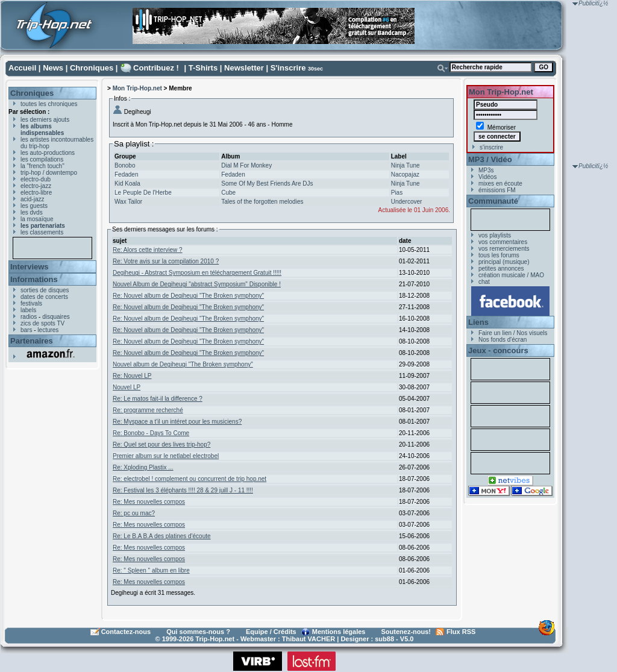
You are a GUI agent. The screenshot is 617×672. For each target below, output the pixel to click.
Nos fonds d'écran (503, 340)
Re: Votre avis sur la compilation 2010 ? (166, 261)
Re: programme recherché (148, 410)
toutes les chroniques (49, 104)
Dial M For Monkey (246, 165)
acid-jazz (32, 199)
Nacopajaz (405, 174)
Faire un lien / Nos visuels (513, 333)
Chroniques (92, 68)
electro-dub (36, 179)
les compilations (42, 159)
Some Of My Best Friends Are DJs (267, 184)
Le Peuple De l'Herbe (143, 193)
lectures (48, 330)
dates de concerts (44, 297)
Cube (228, 193)
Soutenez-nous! (406, 632)
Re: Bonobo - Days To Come (151, 433)
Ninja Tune (406, 165)
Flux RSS (461, 632)
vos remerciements (504, 249)
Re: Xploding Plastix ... (143, 467)
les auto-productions (48, 153)
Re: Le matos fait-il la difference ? (158, 399)
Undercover (407, 202)
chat (484, 282)
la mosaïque (37, 219)
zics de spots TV (42, 323)
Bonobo (125, 165)
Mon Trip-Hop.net (137, 88)
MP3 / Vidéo (490, 159)
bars (26, 330)
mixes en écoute (500, 184)
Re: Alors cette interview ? (148, 250)
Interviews (30, 267)
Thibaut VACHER (308, 639)
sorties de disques (45, 290)
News (53, 68)
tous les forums (499, 255)
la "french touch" (42, 166)
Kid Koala (127, 184)
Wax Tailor (128, 202)
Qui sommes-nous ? (198, 632)
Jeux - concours (498, 350)
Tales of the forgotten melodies (262, 202)
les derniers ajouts (45, 120)
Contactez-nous (126, 632)
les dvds (32, 212)
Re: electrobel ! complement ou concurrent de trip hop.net (189, 479)
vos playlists (495, 235)
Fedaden (126, 174)
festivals (31, 303)
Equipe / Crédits (271, 632)
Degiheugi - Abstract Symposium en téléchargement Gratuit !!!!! (197, 273)
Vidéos (487, 177)
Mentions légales (339, 632)
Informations (34, 279)
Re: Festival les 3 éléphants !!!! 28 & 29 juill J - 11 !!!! (183, 490)
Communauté (493, 201)
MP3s (486, 170)
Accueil (22, 68)
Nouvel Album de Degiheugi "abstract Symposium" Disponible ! (197, 284)
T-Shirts (203, 68)
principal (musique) (504, 262)
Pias (397, 193)
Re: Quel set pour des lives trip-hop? (161, 444)
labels (28, 310)
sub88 (384, 639)
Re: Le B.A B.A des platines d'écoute (162, 536)
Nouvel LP (127, 387)
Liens (478, 322)
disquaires (56, 317)
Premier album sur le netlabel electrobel (166, 456)
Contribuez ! (156, 68)
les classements (42, 232)
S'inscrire (288, 68)
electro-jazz (36, 186)
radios (29, 317)
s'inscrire (491, 147)
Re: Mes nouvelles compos (149, 502)
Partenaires (32, 341)
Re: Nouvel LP (132, 376)
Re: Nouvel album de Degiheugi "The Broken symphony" (188, 296)
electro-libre (36, 193)
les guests (34, 206)
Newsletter (244, 68)
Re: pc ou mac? (134, 513)
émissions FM (497, 190)
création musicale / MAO (511, 275)
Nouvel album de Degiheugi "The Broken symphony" (183, 364)
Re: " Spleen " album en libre (151, 570)
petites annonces (501, 268)
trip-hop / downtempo (49, 173)
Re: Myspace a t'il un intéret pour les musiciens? (177, 422)
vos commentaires (503, 242)
